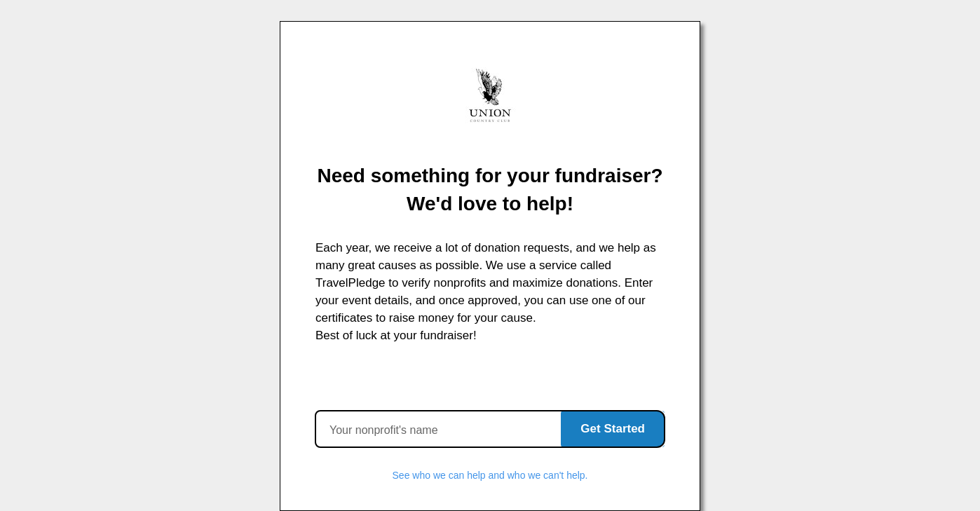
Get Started (613, 429)
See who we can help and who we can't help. (490, 475)
